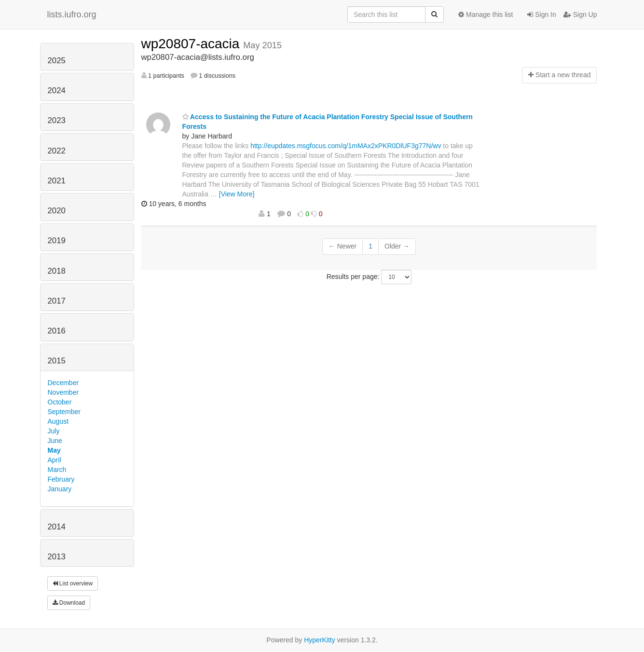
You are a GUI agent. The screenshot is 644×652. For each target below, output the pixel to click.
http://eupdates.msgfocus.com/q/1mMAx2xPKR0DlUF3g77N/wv (346, 146)
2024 (57, 90)
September (64, 412)
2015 (57, 361)
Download (69, 603)
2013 (57, 557)
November (63, 392)
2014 (57, 527)
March (57, 470)
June (55, 441)
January (60, 489)
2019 (57, 241)
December (63, 383)
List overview (73, 583)
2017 (57, 301)
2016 (57, 331)
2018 (57, 271)
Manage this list (486, 14)
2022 (57, 151)
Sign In (541, 14)
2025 (57, 61)
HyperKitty (320, 640)
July (54, 431)
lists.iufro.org (72, 14)
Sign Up (580, 14)
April (55, 460)
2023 (57, 120)
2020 (57, 211)
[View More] (237, 194)
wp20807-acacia (192, 44)
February (61, 479)
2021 (57, 181)
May (54, 450)
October (60, 402)
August (58, 421)
